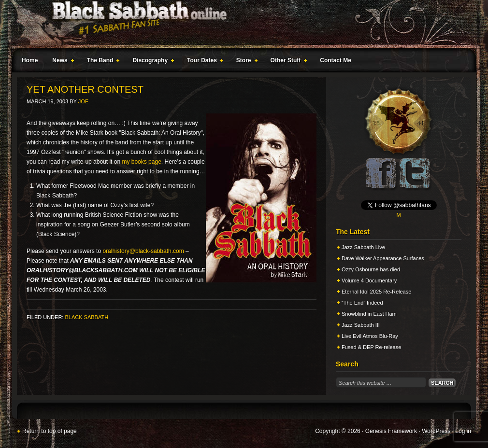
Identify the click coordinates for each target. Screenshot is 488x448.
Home (30, 60)
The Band (101, 62)
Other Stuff (287, 62)
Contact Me (336, 60)
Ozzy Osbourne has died (371, 269)
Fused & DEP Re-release (371, 347)
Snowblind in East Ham (369, 314)
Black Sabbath (86, 317)
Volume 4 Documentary (369, 280)
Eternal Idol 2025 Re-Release (376, 292)
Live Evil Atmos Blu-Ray (370, 336)
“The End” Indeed (362, 303)
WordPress (436, 431)
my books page (141, 162)
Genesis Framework (391, 431)
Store (245, 62)
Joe (83, 101)
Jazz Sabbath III (361, 325)
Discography (151, 62)
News (61, 62)
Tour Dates (203, 62)
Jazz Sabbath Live (363, 247)
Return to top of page (50, 431)
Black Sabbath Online (239, 24)
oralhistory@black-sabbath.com (143, 251)
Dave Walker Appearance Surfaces (383, 258)
